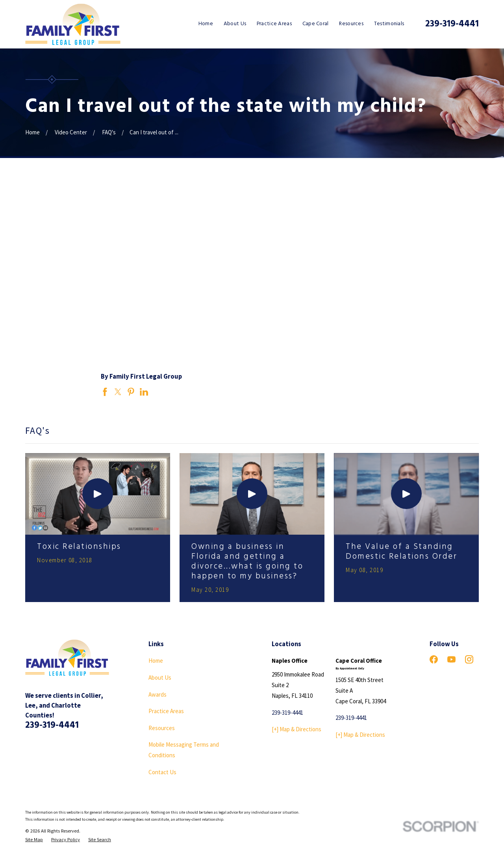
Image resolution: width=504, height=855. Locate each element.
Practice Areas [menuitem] (274, 24)
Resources (162, 728)
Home (156, 661)
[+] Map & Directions (296, 729)
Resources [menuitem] (351, 24)
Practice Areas (166, 711)
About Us (160, 677)
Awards (157, 694)
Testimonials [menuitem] (389, 24)
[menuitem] (34, 840)
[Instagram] (469, 659)
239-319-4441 (452, 24)
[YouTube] (451, 659)
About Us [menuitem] (235, 24)
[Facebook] (434, 659)
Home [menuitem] (206, 24)
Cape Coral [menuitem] (316, 24)
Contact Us (162, 772)
